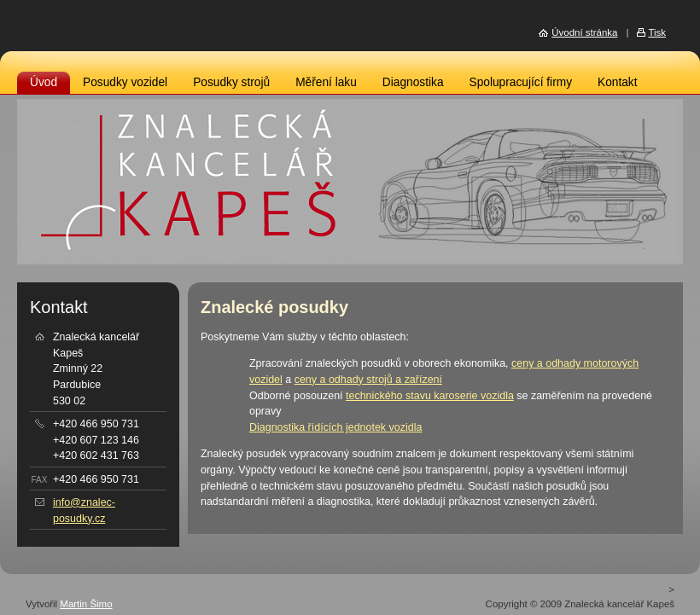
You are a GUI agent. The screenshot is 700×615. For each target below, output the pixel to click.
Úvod (44, 82)
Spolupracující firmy (521, 82)
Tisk (657, 32)
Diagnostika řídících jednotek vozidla (335, 427)
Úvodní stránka (584, 32)
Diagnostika (413, 82)
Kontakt (618, 82)
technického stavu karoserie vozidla (430, 396)
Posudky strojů (231, 82)
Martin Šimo (86, 604)
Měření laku (326, 82)
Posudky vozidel (125, 82)
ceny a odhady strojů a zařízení (368, 380)
